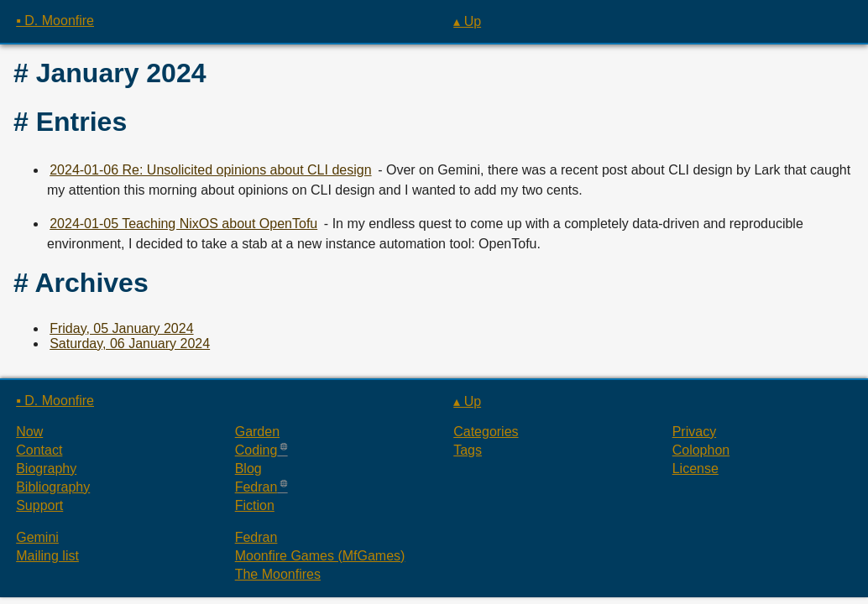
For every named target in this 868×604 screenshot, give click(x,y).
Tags (468, 450)
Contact (39, 450)
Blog (248, 469)
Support (39, 505)
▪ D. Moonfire (55, 21)
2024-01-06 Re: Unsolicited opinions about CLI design (210, 170)
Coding (256, 450)
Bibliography (53, 487)
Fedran (256, 487)
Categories (486, 432)
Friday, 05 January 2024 (121, 328)
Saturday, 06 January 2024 (130, 344)
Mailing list (47, 556)
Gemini (37, 537)
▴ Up (467, 21)
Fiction (255, 505)
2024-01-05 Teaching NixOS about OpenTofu (183, 224)
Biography (46, 469)
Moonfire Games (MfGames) (320, 556)
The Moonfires (278, 574)
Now (29, 432)
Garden (257, 432)
